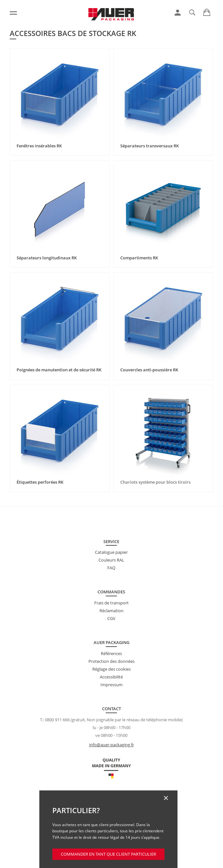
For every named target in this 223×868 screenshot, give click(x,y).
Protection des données (111, 661)
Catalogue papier (111, 552)
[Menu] (13, 13)
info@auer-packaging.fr (111, 745)
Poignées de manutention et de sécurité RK (59, 370)
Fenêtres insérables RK (39, 146)
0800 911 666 (57, 720)
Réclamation (111, 611)
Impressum (111, 685)
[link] (178, 13)
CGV (111, 618)
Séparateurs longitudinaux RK (47, 258)
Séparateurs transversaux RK (150, 146)
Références (111, 653)
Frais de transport (111, 603)
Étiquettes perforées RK (40, 482)
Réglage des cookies (111, 669)
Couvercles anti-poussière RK (149, 370)
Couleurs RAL (111, 560)
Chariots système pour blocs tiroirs (155, 482)
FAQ (111, 568)
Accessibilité (111, 677)
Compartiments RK (139, 258)
